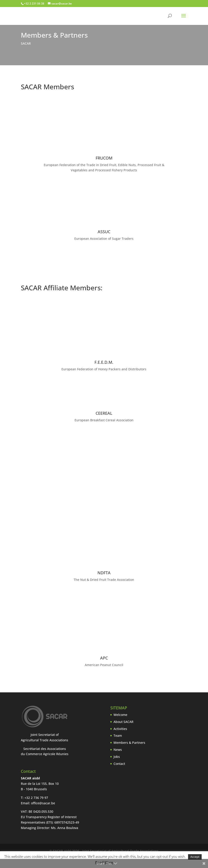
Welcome (120, 715)
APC (104, 658)
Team (118, 736)
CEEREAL (104, 413)
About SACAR (123, 722)
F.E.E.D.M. (104, 362)
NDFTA (104, 573)
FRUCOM (104, 158)
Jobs (117, 757)
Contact (119, 764)
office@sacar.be (43, 803)
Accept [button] (195, 857)
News (118, 750)
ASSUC (104, 232)
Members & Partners (129, 743)
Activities (120, 729)
